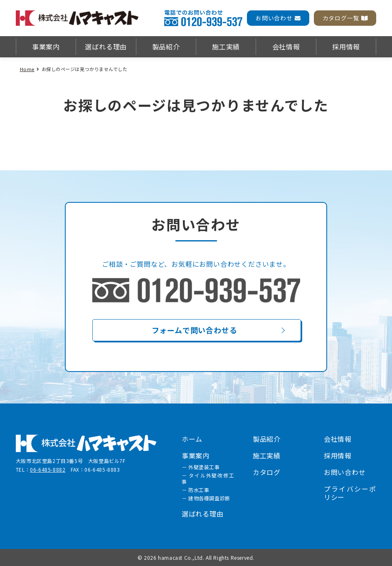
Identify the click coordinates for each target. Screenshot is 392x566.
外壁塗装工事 (204, 467)
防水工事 (199, 490)
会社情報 (286, 47)
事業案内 (46, 47)
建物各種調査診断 (209, 498)
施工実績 (226, 47)
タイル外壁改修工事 (208, 478)
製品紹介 (166, 47)
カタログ (267, 472)
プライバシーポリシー (350, 493)
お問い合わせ (278, 18)
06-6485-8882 (48, 469)
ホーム (192, 439)
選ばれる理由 (106, 47)
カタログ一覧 (345, 18)
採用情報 (346, 47)
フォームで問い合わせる (195, 330)
